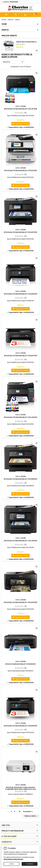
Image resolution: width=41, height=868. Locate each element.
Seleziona (13, 62)
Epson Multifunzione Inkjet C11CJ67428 (21, 109)
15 (20, 811)
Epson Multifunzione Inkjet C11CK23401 (21, 171)
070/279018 (14, 2)
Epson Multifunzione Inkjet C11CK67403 (21, 356)
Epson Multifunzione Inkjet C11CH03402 (21, 602)
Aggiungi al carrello (20, 124)
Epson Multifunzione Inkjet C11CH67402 (20, 232)
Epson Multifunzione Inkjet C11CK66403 (21, 294)
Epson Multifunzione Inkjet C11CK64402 (20, 726)
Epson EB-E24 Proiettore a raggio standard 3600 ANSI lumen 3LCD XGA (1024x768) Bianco (21, 789)
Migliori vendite (9, 36)
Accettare (30, 864)
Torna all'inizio (31, 816)
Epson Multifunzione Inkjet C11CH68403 (20, 479)
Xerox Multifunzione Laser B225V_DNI (27, 42)
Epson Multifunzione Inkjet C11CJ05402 (21, 541)
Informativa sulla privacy (13, 859)
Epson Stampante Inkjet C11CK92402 (20, 664)
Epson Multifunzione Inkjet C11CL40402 (21, 417)
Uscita (11, 864)
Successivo (28, 811)
